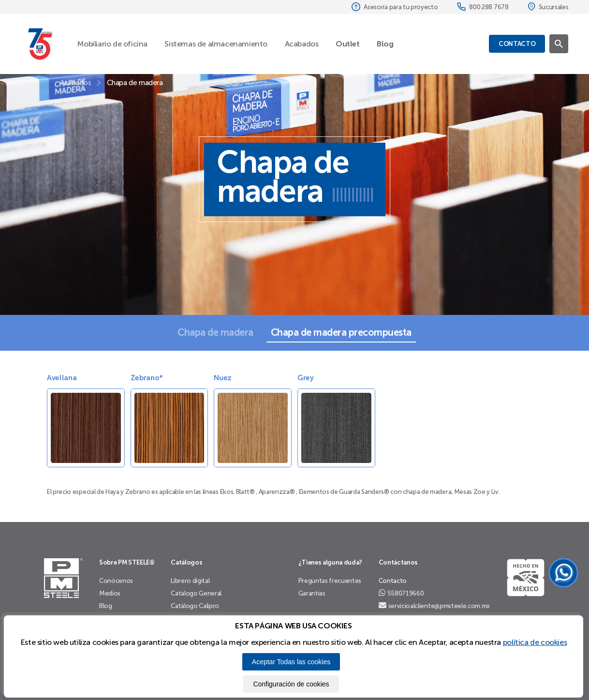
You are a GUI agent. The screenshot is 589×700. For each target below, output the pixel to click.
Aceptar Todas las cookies (291, 662)
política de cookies (535, 642)
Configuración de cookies (291, 684)
